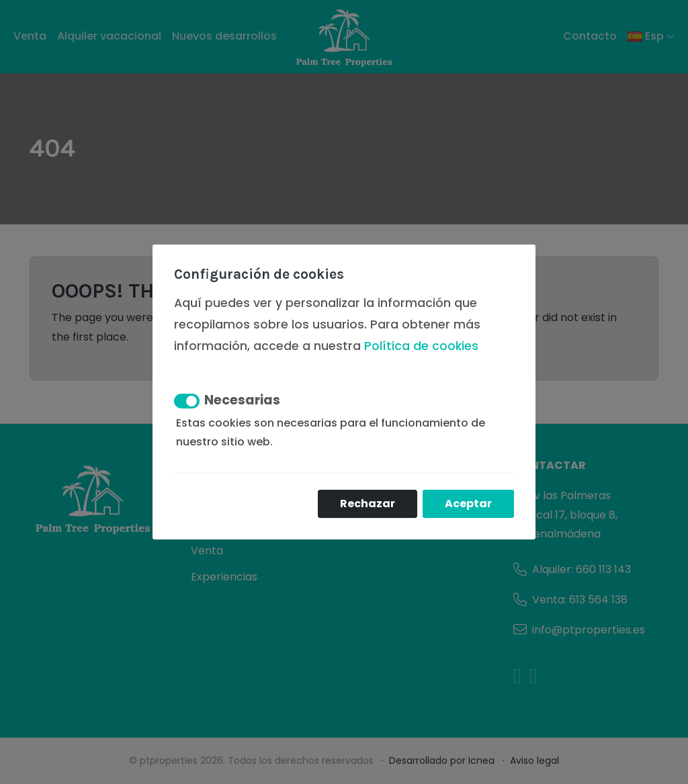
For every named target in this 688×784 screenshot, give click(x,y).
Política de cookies (421, 346)
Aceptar (468, 504)
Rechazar (368, 504)
